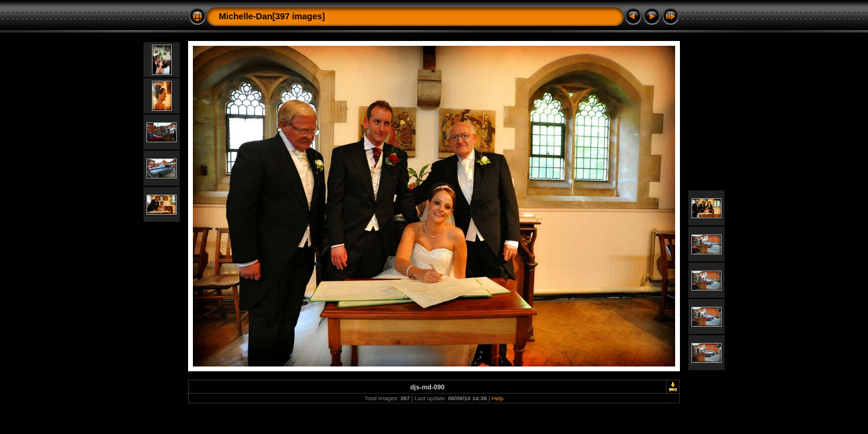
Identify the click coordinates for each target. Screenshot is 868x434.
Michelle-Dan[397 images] (272, 16)
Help (498, 398)
